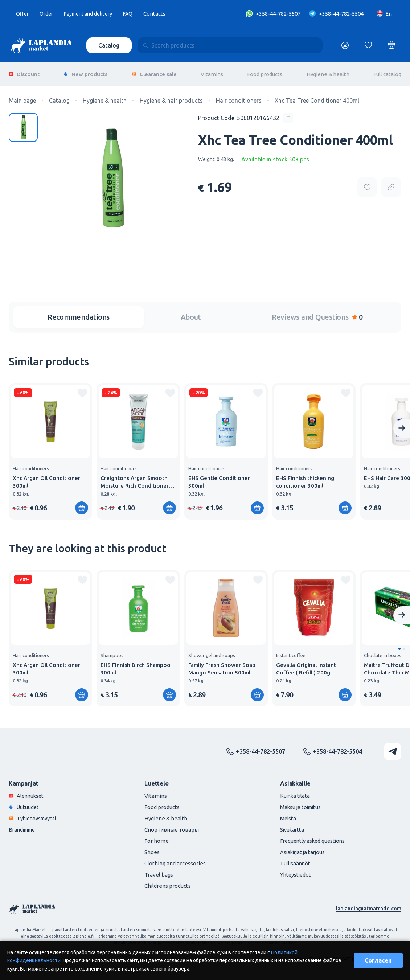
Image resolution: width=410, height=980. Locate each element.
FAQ (136, 14)
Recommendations (79, 313)
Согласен (378, 960)
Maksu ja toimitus (302, 803)
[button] (399, 645)
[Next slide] (402, 425)
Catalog (110, 45)
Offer (23, 14)
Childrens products (168, 882)
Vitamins (212, 72)
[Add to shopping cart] (82, 504)
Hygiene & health (328, 72)
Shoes (152, 848)
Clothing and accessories (175, 860)
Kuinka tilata (296, 792)
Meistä (288, 815)
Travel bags (159, 871)
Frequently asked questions (314, 837)
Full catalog (387, 72)
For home (157, 837)
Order (48, 14)
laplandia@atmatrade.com (368, 905)
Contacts (163, 14)
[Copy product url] (391, 184)
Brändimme (24, 826)
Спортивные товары (172, 826)
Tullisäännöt (296, 860)
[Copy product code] (246, 114)
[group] (50, 448)
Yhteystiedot (296, 871)
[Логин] (345, 45)
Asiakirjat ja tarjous (304, 848)
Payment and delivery (93, 14)
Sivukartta (293, 826)
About (191, 313)
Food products (265, 72)
